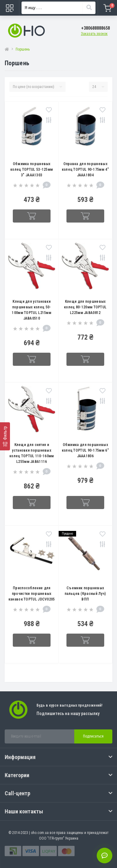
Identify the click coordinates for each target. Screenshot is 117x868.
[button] (95, 28)
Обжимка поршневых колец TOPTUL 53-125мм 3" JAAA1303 (32, 169)
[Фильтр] (5, 436)
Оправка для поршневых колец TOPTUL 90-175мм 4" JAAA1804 (85, 169)
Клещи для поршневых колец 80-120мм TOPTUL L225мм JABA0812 (85, 307)
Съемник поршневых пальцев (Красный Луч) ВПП (85, 594)
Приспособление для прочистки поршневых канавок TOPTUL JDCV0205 (32, 594)
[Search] (89, 8)
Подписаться (93, 736)
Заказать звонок (94, 34)
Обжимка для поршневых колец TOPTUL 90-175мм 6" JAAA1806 (85, 450)
